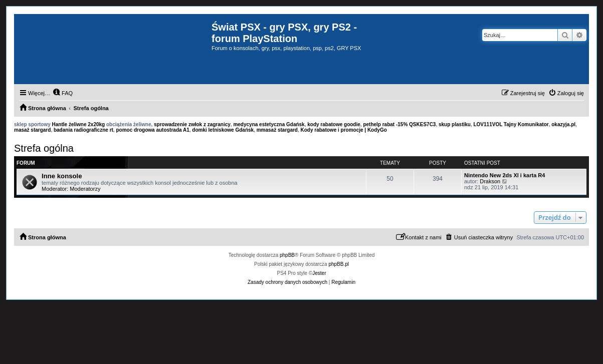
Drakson (490, 181)
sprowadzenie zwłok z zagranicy (192, 124)
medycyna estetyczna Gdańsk (269, 124)
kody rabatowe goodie (334, 124)
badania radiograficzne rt (83, 130)
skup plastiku (455, 124)
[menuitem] (63, 93)
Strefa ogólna (44, 148)
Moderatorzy (85, 189)
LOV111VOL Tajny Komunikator (511, 124)
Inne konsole (62, 176)
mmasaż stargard (277, 130)
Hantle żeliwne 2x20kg (79, 124)
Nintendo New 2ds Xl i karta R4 (505, 175)
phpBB (287, 255)
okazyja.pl (563, 124)
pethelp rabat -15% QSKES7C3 (399, 124)
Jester (319, 273)
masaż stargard (32, 130)
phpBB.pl (339, 264)
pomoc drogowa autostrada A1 (152, 130)
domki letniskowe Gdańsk (223, 130)
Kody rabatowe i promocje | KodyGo (344, 130)
